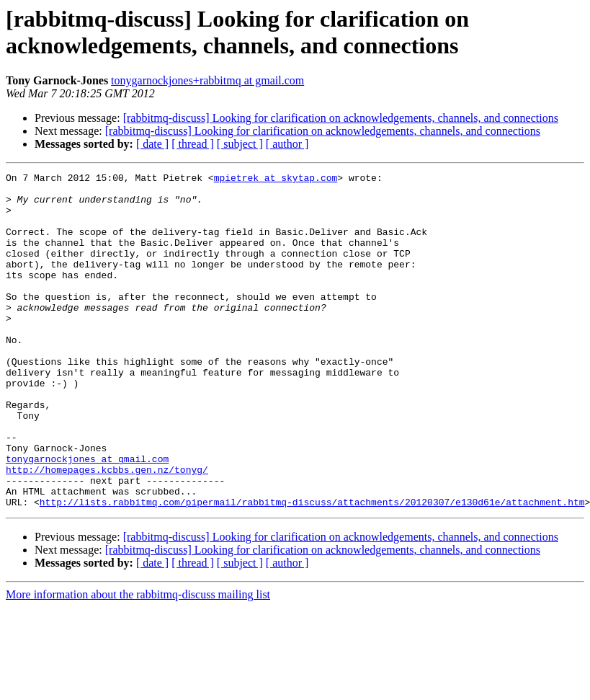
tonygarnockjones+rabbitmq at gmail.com (207, 80)
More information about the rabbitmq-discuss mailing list (138, 661)
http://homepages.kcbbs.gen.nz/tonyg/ (107, 530)
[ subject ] (240, 144)
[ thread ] (193, 144)
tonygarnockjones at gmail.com (87, 517)
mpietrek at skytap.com (276, 180)
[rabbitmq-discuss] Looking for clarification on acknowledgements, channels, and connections (341, 118)
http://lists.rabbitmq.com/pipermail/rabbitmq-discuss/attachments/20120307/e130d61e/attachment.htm (312, 569)
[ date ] (152, 144)
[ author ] (287, 144)
